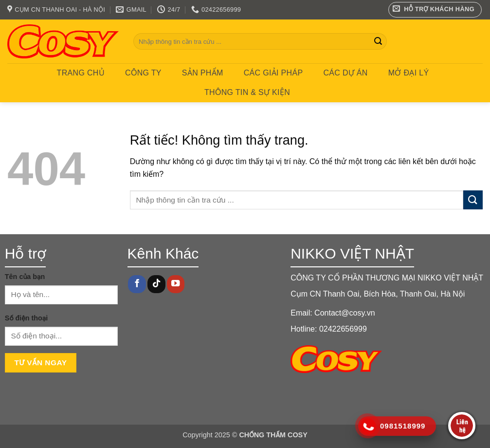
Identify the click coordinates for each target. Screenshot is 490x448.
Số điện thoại (26, 318)
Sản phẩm (203, 73)
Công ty (143, 73)
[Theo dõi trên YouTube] (176, 284)
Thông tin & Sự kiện (247, 92)
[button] (435, 10)
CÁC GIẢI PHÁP (273, 73)
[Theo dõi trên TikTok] (156, 284)
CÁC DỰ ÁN (345, 73)
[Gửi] (378, 41)
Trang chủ (81, 73)
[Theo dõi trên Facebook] (137, 284)
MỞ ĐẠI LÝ (409, 73)
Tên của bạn (25, 277)
